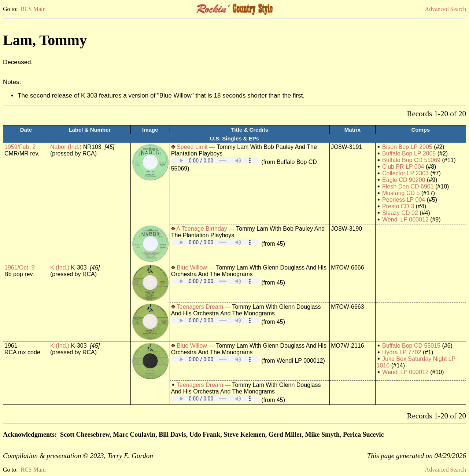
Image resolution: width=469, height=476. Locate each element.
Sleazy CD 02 (400, 213)
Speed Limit (192, 147)
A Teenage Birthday (202, 229)
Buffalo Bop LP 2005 (409, 153)
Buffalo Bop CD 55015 (411, 346)
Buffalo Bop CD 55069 (411, 160)
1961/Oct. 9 (20, 268)
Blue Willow (192, 268)
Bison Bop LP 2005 (407, 147)
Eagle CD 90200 (404, 180)
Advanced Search (446, 9)
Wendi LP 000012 (405, 219)
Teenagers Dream (200, 307)
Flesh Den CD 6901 (408, 186)
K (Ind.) (60, 268)
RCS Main (33, 9)
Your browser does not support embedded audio (215, 160)
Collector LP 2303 (405, 173)
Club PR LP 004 (403, 167)
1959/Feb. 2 (20, 147)
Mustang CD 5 (401, 193)
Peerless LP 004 (404, 200)
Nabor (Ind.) (66, 147)
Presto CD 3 (398, 206)
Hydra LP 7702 (402, 352)
